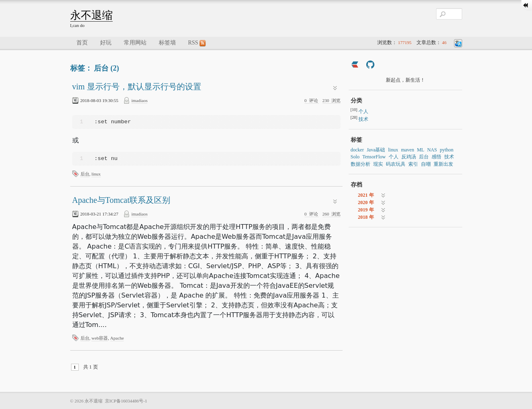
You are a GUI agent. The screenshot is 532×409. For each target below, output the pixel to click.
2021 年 (366, 195)
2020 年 (366, 202)
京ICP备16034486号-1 (126, 401)
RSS (197, 43)
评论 (312, 100)
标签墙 (167, 43)
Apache (117, 338)
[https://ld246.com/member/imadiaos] (355, 66)
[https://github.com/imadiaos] (370, 66)
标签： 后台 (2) (95, 68)
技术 (363, 119)
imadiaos (140, 100)
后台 (85, 174)
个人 (363, 111)
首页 (82, 43)
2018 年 (366, 217)
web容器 (100, 338)
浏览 (332, 100)
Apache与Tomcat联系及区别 (121, 200)
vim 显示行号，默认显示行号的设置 (137, 87)
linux (96, 174)
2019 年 (366, 210)
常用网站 (135, 43)
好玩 (106, 43)
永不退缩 (91, 15)
